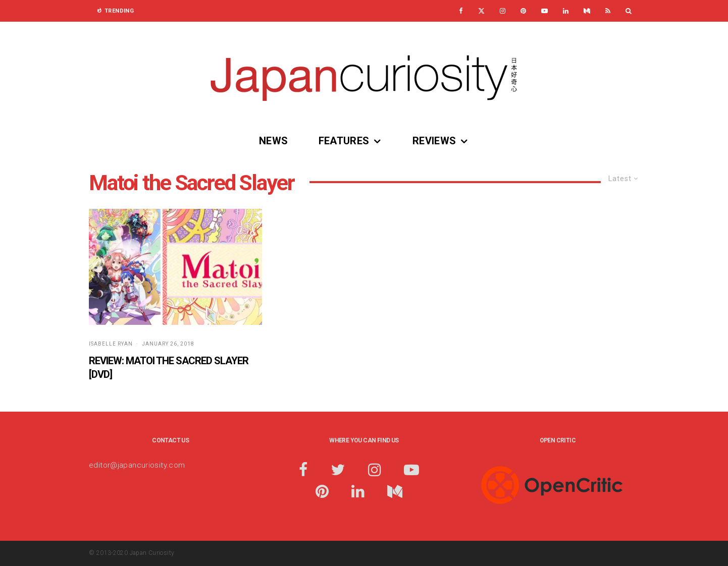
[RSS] (608, 11)
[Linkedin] (566, 11)
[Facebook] (461, 11)
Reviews (434, 141)
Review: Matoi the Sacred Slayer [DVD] (169, 367)
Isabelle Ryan (111, 344)
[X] (481, 11)
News (274, 141)
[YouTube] (544, 11)
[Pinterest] (523, 11)
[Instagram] (503, 11)
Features (344, 141)
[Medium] (587, 11)
